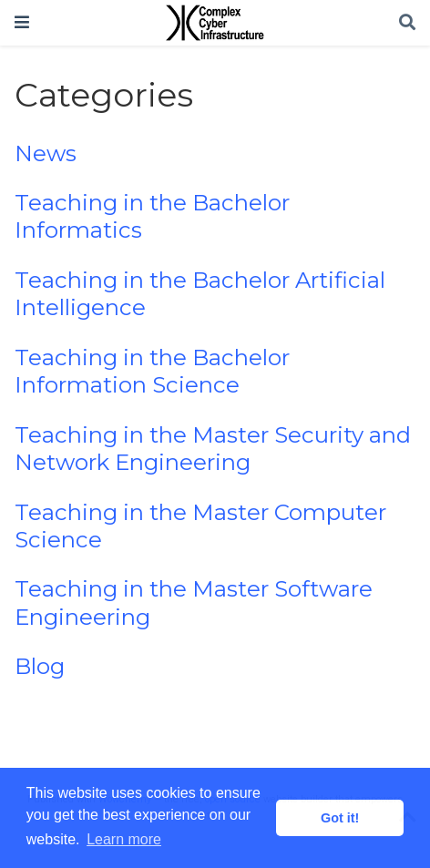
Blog (40, 666)
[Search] (407, 23)
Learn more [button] (124, 839)
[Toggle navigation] (22, 22)
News (46, 153)
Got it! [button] (340, 818)
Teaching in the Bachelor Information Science (152, 371)
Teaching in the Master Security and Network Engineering (213, 449)
